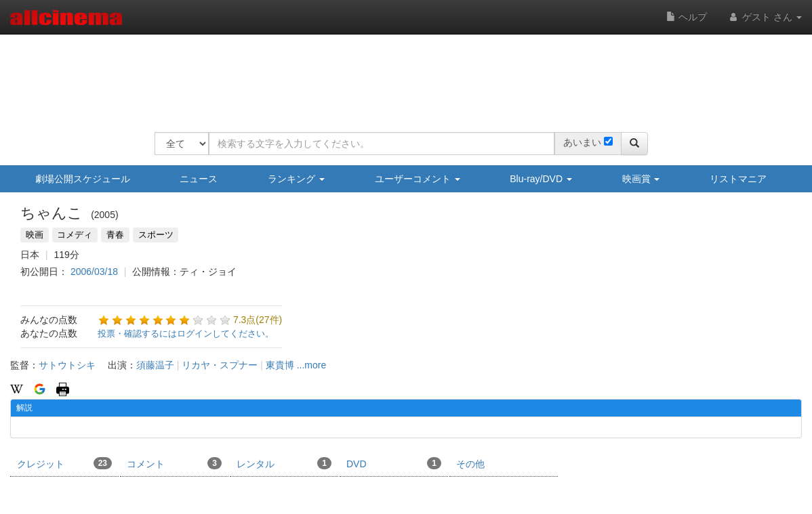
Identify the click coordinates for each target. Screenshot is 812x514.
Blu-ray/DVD (541, 179)
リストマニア (738, 179)
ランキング (296, 179)
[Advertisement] (401, 74)
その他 (470, 464)
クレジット (64, 463)
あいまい (582, 142)
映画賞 (641, 179)
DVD (394, 463)
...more (312, 365)
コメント (174, 463)
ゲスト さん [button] (765, 17)
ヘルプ (687, 17)
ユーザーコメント (418, 179)
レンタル (284, 463)
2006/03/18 (94, 272)
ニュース (199, 179)
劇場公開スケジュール (83, 179)
